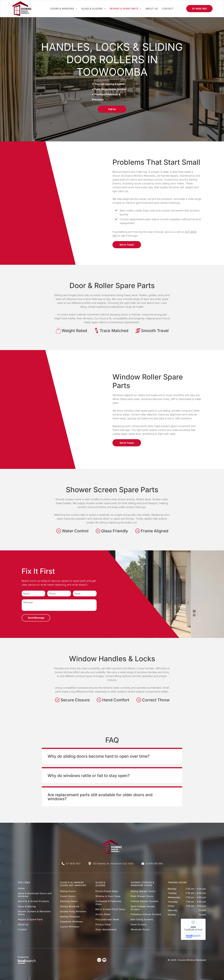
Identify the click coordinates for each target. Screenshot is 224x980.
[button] (112, 756)
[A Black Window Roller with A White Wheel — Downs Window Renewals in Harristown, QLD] (61, 409)
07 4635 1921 (73, 864)
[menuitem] (64, 9)
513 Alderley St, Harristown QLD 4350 (113, 864)
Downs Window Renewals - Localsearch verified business (193, 929)
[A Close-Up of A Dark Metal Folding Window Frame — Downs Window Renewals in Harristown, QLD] (61, 203)
